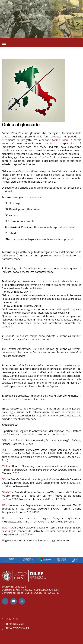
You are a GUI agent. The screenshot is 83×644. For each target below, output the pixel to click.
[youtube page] (14, 601)
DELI (5, 450)
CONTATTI (12, 619)
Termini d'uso (15, 624)
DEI (4, 440)
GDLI (5, 479)
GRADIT (6, 492)
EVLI (4, 466)
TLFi (4, 518)
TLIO (5, 528)
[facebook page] (5, 601)
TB (3, 505)
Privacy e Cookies (17, 628)
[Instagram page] (22, 601)
